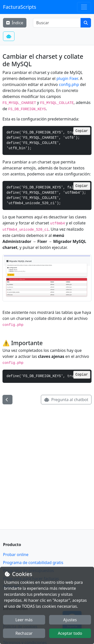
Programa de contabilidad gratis (33, 563)
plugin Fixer (67, 78)
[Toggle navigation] (84, 7)
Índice (15, 23)
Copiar (82, 131)
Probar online (16, 555)
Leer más (24, 620)
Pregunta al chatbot (66, 400)
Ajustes (70, 620)
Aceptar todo (70, 633)
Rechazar (24, 633)
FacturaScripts (20, 7)
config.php (69, 84)
